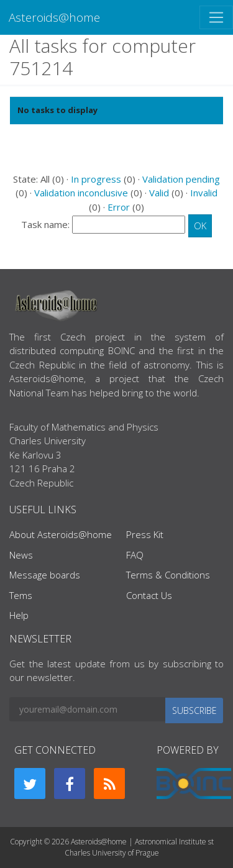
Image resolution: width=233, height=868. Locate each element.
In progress (96, 179)
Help (19, 615)
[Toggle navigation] (216, 17)
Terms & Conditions (168, 575)
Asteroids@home (54, 17)
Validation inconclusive (81, 193)
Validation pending (181, 179)
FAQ (135, 555)
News (21, 555)
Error (119, 207)
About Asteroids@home (61, 534)
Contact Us (149, 595)
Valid (159, 193)
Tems (21, 595)
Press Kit (145, 534)
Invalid (204, 193)
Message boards (45, 575)
